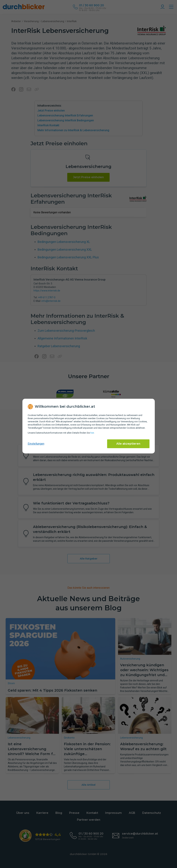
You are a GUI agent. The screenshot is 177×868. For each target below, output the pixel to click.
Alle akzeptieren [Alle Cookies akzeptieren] (128, 444)
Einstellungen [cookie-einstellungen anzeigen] (36, 444)
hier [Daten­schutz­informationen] (92, 433)
